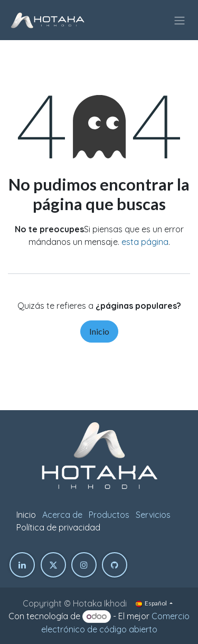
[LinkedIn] (22, 565)
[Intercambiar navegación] (180, 20)
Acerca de (62, 515)
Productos (109, 515)
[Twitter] (53, 565)
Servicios (153, 515)
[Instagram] (84, 565)
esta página (145, 242)
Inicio (99, 331)
